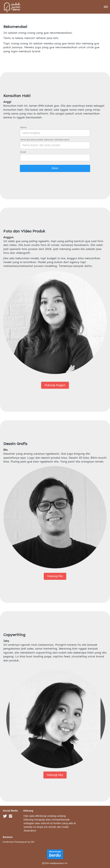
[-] (5, 816)
